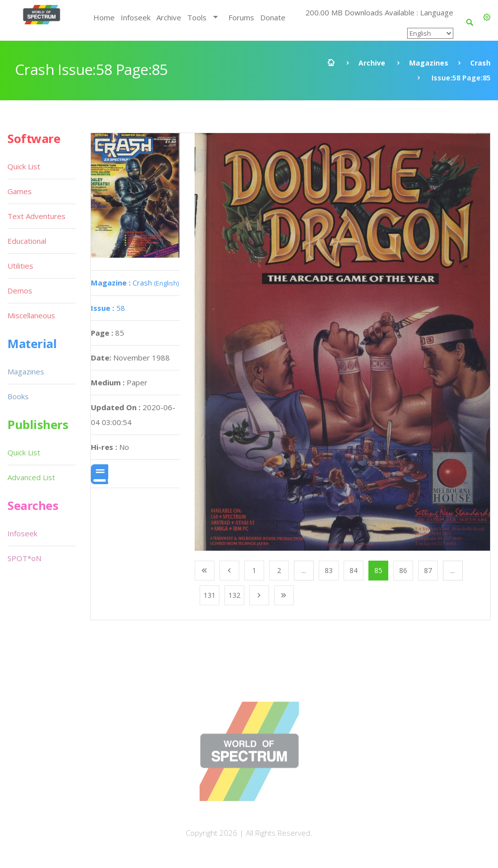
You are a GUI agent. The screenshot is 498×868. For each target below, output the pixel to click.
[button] (487, 17)
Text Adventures (36, 216)
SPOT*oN (24, 558)
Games (20, 191)
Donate (273, 17)
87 (428, 570)
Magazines (429, 63)
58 (108, 308)
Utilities (20, 266)
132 (234, 595)
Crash (480, 63)
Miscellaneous (31, 315)
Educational (27, 241)
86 (403, 570)
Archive (169, 17)
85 (378, 570)
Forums (241, 17)
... (304, 570)
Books (18, 396)
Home (104, 17)
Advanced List (31, 477)
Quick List (24, 166)
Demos (20, 290)
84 (354, 570)
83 (329, 570)
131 (210, 595)
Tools (197, 17)
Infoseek (136, 17)
